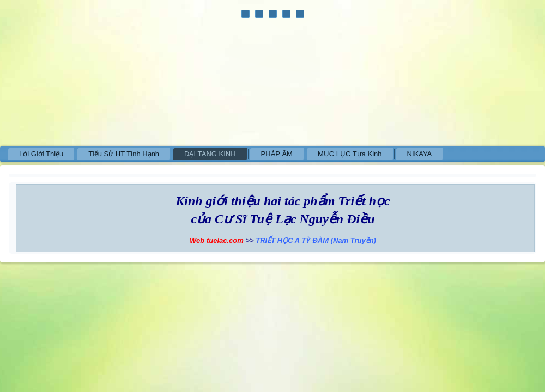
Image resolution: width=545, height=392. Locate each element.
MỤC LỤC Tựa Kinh (350, 154)
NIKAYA (420, 154)
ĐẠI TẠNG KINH (210, 154)
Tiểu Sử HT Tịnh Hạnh (124, 154)
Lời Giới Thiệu (41, 154)
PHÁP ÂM (277, 154)
